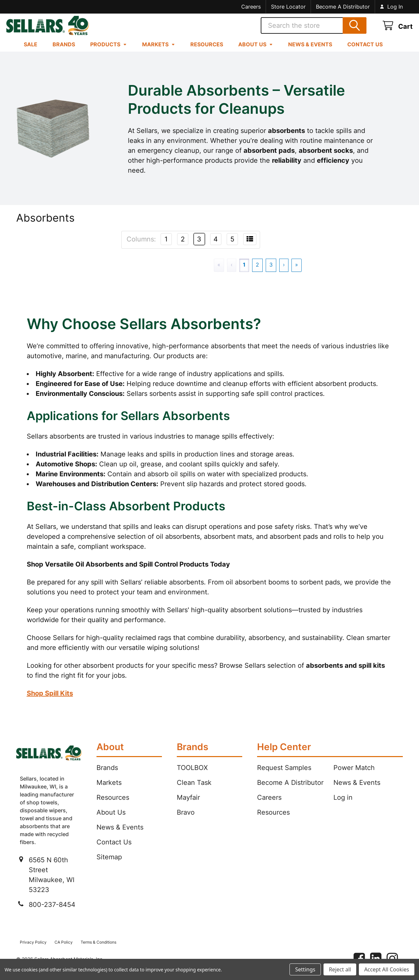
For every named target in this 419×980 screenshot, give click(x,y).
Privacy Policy (33, 950)
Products (109, 52)
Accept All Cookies (387, 969)
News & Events (310, 52)
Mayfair (188, 805)
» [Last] (297, 272)
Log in (343, 805)
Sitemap (109, 865)
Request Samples (284, 775)
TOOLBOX (192, 775)
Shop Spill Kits (50, 701)
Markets (159, 52)
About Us (256, 52)
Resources (207, 52)
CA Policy (64, 950)
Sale (31, 52)
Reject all (340, 969)
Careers (251, 7)
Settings (305, 969)
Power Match (354, 775)
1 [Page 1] (244, 272)
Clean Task (194, 790)
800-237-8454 (52, 912)
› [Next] (284, 272)
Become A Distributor (343, 7)
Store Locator (288, 7)
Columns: (141, 247)
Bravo (186, 820)
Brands (64, 52)
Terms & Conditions (98, 950)
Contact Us (365, 52)
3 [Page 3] (271, 272)
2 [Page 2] (257, 272)
